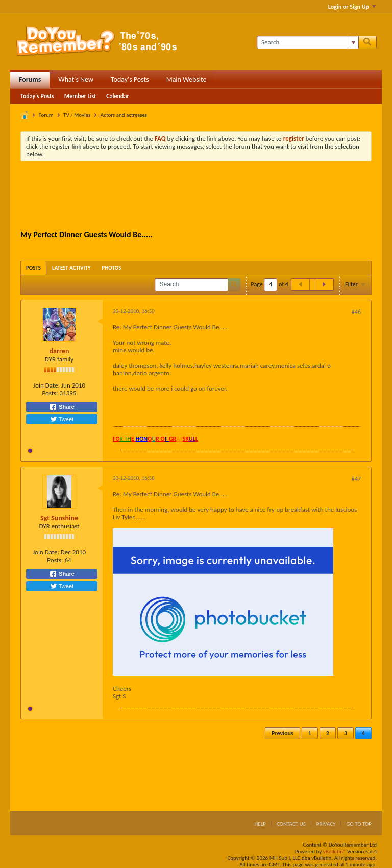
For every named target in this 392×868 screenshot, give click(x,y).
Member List (80, 96)
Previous (283, 733)
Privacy (326, 824)
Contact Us (291, 824)
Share (62, 407)
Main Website (187, 79)
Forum (46, 115)
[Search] (308, 42)
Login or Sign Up (352, 7)
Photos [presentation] (112, 268)
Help (260, 824)
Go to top (359, 824)
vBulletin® (335, 851)
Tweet (62, 419)
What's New (76, 79)
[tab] (33, 268)
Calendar (117, 96)
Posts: (50, 393)
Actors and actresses (124, 115)
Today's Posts (130, 79)
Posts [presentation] (33, 268)
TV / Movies (77, 115)
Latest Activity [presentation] (71, 268)
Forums (30, 79)
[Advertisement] (206, 197)
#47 (356, 479)
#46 (356, 312)
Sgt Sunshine (59, 518)
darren (59, 351)
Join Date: (46, 385)
